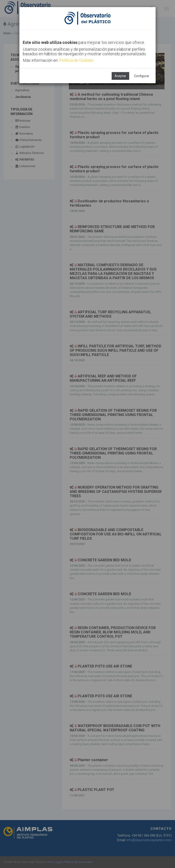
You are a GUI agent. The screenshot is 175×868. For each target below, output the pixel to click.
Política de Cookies (76, 60)
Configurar (142, 76)
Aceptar (120, 76)
